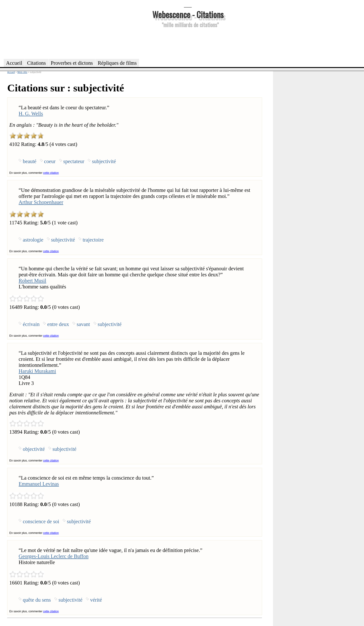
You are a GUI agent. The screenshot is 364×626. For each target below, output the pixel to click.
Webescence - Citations (188, 14)
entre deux (58, 324)
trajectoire (93, 240)
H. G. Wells (31, 114)
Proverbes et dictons (72, 63)
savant (83, 324)
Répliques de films (117, 63)
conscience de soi (41, 521)
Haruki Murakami (37, 371)
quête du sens (37, 600)
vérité (96, 600)
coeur (50, 161)
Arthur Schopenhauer (41, 202)
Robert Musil (32, 281)
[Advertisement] (188, 43)
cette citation (51, 173)
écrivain (31, 324)
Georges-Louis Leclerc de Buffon (54, 556)
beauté (29, 161)
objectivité (34, 449)
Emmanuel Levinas (39, 484)
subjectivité (104, 161)
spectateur (74, 161)
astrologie (33, 240)
